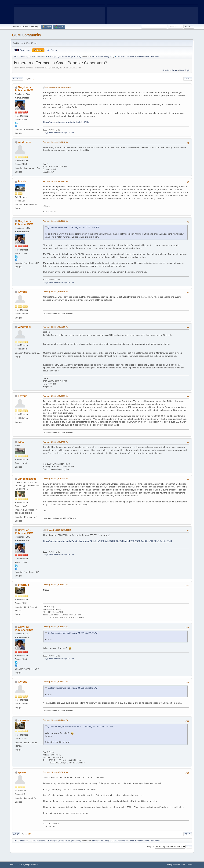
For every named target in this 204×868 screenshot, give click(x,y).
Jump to (150, 847)
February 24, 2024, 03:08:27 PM (56, 585)
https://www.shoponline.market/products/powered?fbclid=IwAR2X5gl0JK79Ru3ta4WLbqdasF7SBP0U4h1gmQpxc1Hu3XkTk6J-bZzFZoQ (108, 541)
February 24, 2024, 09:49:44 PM (56, 720)
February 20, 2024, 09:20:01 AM (58, 87)
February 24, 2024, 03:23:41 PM (56, 627)
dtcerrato (23, 585)
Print (188, 79)
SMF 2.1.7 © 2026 (17, 865)
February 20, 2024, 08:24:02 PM (56, 181)
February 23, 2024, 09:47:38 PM (56, 442)
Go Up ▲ (190, 865)
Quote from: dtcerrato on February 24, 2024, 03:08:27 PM (72, 633)
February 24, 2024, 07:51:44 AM (56, 479)
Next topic (185, 70)
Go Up (16, 834)
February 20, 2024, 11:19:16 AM (56, 142)
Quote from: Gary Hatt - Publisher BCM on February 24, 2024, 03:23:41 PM (80, 727)
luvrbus (22, 292)
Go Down (18, 79)
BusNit (22, 182)
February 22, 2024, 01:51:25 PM (56, 327)
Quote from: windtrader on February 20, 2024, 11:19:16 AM (73, 227)
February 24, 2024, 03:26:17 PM (56, 682)
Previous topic (170, 70)
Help (169, 865)
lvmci (21, 442)
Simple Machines (32, 865)
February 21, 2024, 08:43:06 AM (56, 221)
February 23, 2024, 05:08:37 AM (56, 396)
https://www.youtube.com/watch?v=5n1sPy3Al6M (66, 122)
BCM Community (27, 35)
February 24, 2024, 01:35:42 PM (58, 530)
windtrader (24, 142)
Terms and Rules (179, 865)
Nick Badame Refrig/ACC (103, 56)
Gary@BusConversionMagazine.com (59, 133)
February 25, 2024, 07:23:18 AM (56, 772)
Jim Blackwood (27, 479)
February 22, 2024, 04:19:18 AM (56, 292)
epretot (22, 772)
